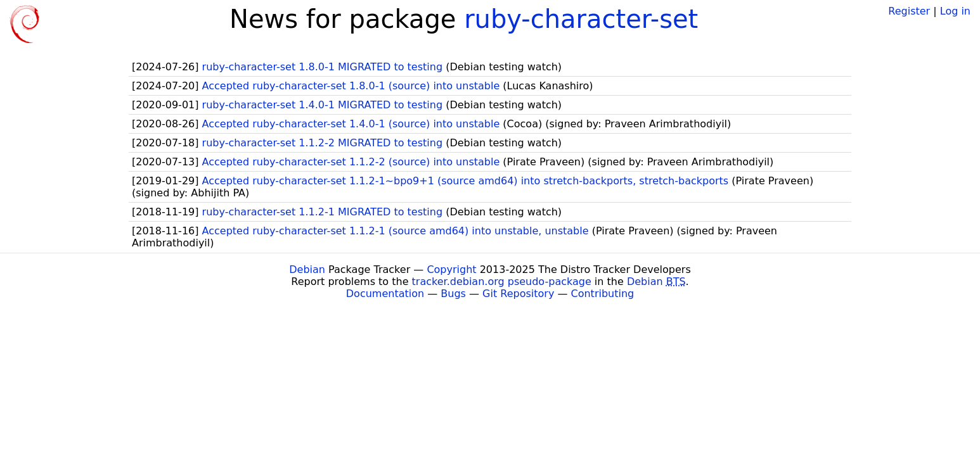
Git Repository (518, 294)
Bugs (453, 294)
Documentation (385, 294)
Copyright (451, 269)
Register (909, 11)
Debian (307, 269)
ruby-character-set (581, 19)
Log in (955, 11)
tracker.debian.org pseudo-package (502, 282)
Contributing (603, 294)
